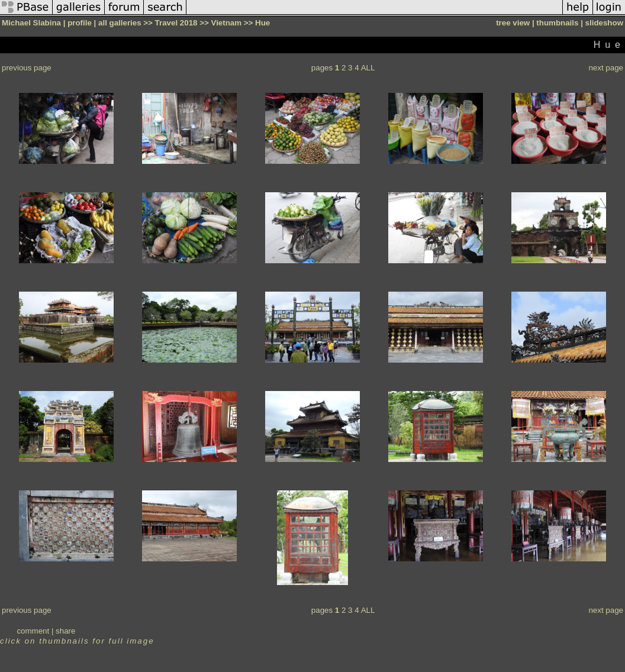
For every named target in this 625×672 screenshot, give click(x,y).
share (65, 631)
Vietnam (226, 23)
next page (606, 68)
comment (33, 631)
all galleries (120, 23)
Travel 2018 (176, 23)
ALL (368, 68)
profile (80, 23)
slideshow (604, 23)
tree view (513, 23)
